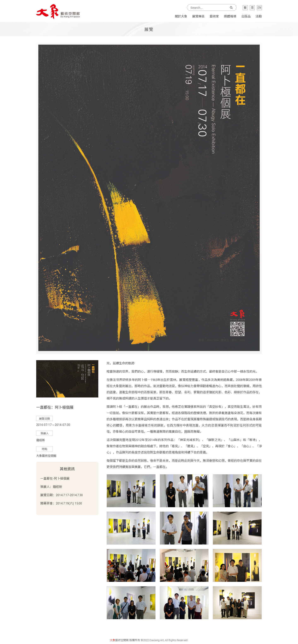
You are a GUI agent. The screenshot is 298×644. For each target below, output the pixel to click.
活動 (259, 16)
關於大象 (181, 16)
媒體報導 (230, 16)
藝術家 (214, 16)
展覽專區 (198, 16)
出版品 (246, 16)
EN (259, 8)
